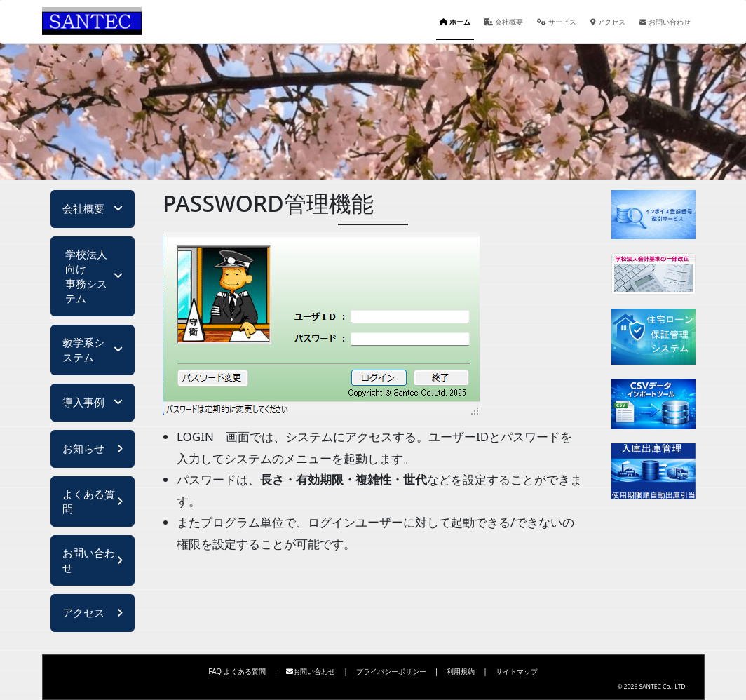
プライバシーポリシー (391, 671)
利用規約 (461, 671)
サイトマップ (517, 671)
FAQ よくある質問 (237, 671)
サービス (557, 22)
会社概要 (504, 22)
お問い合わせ (665, 22)
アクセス (608, 22)
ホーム (455, 22)
